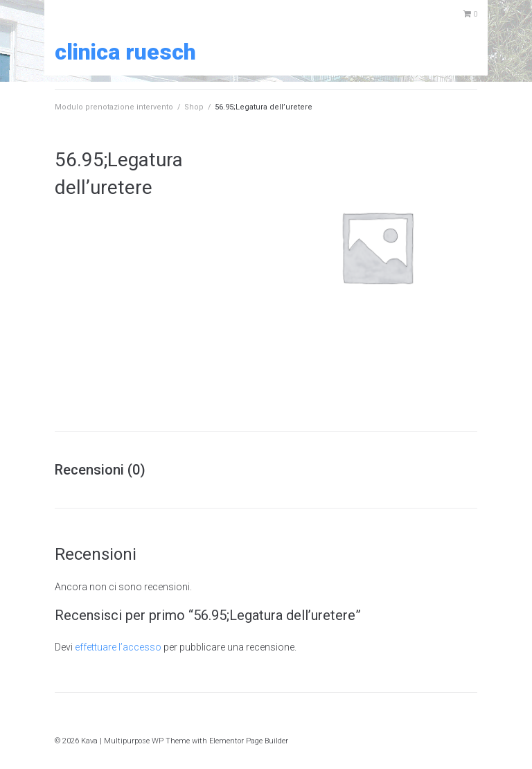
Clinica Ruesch (125, 52)
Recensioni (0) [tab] (100, 470)
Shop (194, 107)
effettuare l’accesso (118, 647)
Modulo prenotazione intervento (114, 107)
